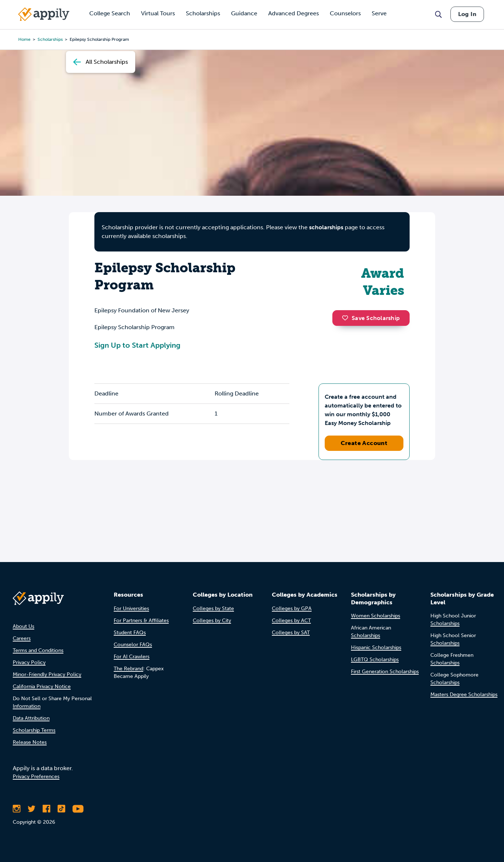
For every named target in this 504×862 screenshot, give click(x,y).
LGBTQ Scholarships (375, 660)
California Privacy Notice (42, 687)
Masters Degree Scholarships (464, 695)
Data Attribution (31, 718)
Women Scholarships (376, 616)
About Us (24, 626)
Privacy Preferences (36, 777)
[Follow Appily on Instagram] (17, 809)
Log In (467, 14)
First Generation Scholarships (385, 672)
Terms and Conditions (38, 650)
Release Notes (30, 742)
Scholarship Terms (34, 730)
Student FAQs (130, 633)
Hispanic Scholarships (376, 648)
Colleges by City (212, 621)
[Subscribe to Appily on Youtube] (78, 809)
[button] (347, 318)
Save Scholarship (371, 318)
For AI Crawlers (132, 657)
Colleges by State (213, 609)
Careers (22, 638)
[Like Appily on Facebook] (46, 809)
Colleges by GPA (292, 609)
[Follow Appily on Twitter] (32, 809)
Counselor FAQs (133, 645)
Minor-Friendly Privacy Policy (47, 674)
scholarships (326, 227)
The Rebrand (128, 669)
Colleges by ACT (291, 621)
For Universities (131, 609)
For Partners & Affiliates (141, 621)
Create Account (364, 443)
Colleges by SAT (291, 633)
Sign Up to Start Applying (137, 345)
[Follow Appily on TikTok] (61, 809)
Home (24, 39)
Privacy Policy (29, 662)
